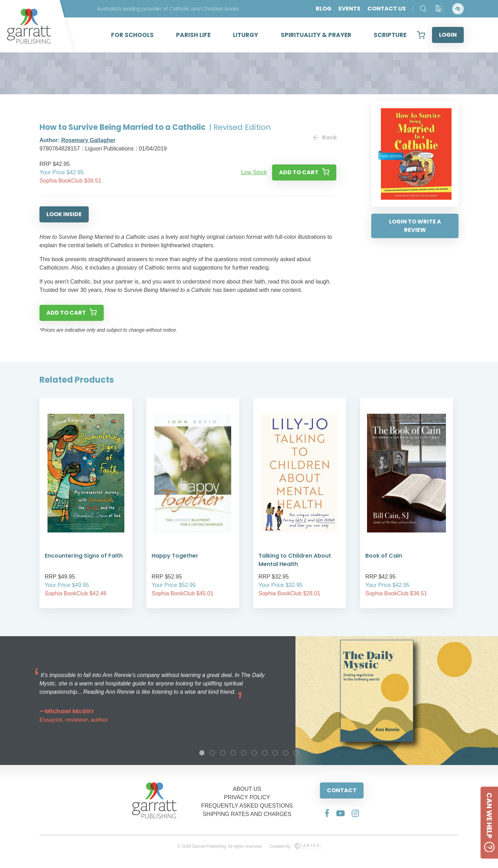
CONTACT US (387, 9)
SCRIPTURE (390, 35)
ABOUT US (247, 789)
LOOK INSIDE (64, 214)
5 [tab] (244, 753)
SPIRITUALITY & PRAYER (316, 35)
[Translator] (440, 9)
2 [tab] (212, 753)
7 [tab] (265, 753)
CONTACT (342, 790)
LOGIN (448, 35)
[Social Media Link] (327, 813)
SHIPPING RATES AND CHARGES (247, 814)
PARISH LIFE (193, 35)
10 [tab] (296, 753)
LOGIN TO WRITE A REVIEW (415, 226)
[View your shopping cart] (421, 35)
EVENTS (349, 9)
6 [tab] (254, 753)
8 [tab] (275, 753)
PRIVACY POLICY (247, 797)
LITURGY (246, 35)
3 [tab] (223, 753)
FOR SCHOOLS (132, 35)
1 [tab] (202, 753)
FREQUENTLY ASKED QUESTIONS (247, 806)
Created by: (295, 846)
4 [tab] (233, 753)
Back (325, 137)
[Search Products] (423, 9)
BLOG (324, 9)
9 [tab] (286, 753)
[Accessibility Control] (458, 9)
